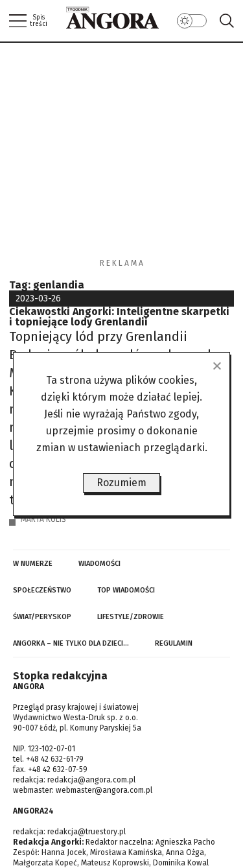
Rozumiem (121, 483)
